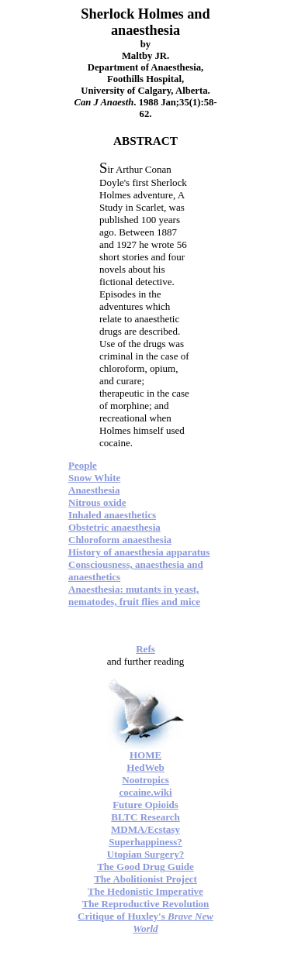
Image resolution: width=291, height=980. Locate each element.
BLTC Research (145, 817)
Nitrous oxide (97, 502)
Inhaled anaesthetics (112, 515)
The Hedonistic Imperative (145, 891)
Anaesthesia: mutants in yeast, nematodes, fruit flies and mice (134, 595)
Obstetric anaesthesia (114, 527)
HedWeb (145, 767)
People (83, 465)
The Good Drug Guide (145, 867)
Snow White (94, 478)
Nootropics (145, 780)
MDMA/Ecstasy (145, 829)
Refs (145, 649)
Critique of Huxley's (145, 922)
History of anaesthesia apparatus (139, 552)
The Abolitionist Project (145, 879)
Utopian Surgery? (145, 854)
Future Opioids (145, 805)
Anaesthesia (94, 490)
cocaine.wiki (145, 792)
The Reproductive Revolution (146, 904)
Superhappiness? (145, 842)
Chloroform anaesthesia (120, 540)
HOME (145, 755)
